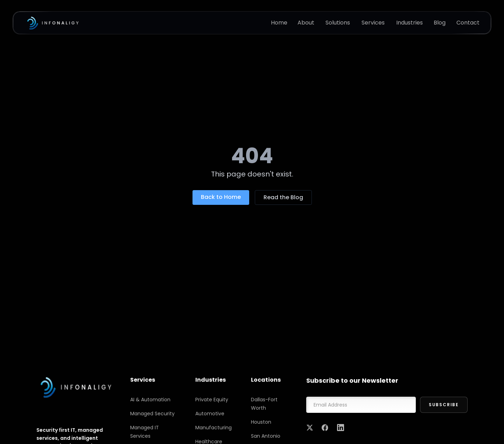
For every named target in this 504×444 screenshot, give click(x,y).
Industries (409, 23)
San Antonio (266, 436)
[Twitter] (310, 428)
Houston (261, 422)
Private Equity (212, 400)
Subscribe (444, 405)
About (306, 23)
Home (279, 23)
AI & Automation (150, 400)
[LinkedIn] (341, 428)
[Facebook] (325, 428)
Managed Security (152, 414)
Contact (468, 23)
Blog (440, 23)
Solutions (338, 23)
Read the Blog (283, 197)
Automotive (210, 414)
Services (373, 23)
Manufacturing (213, 428)
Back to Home (221, 197)
